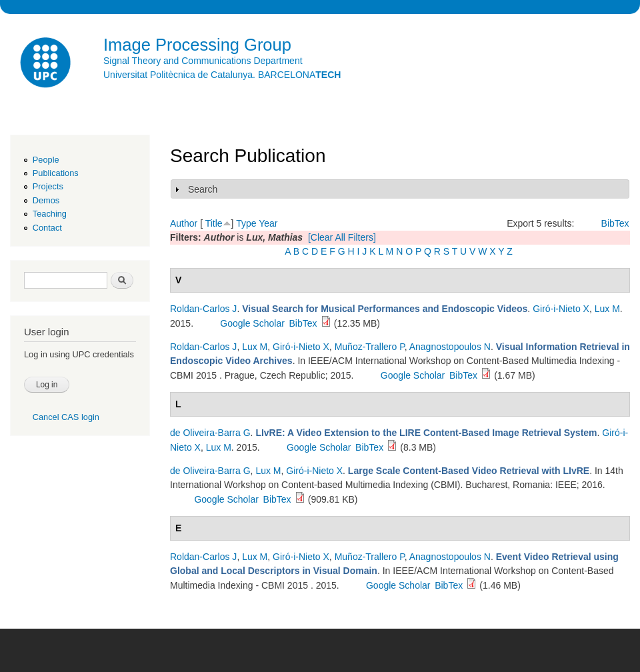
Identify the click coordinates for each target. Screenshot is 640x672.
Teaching (50, 214)
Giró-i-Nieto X (561, 309)
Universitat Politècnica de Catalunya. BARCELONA (222, 75)
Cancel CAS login (66, 417)
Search (203, 189)
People (46, 160)
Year (268, 223)
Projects (48, 186)
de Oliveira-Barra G (210, 433)
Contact (47, 228)
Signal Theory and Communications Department (203, 61)
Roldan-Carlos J (203, 309)
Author (184, 223)
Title (214, 223)
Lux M (607, 309)
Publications (56, 173)
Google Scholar (252, 323)
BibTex (615, 223)
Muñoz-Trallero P (370, 347)
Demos (46, 200)
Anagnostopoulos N (450, 347)
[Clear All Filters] (342, 237)
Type (246, 223)
